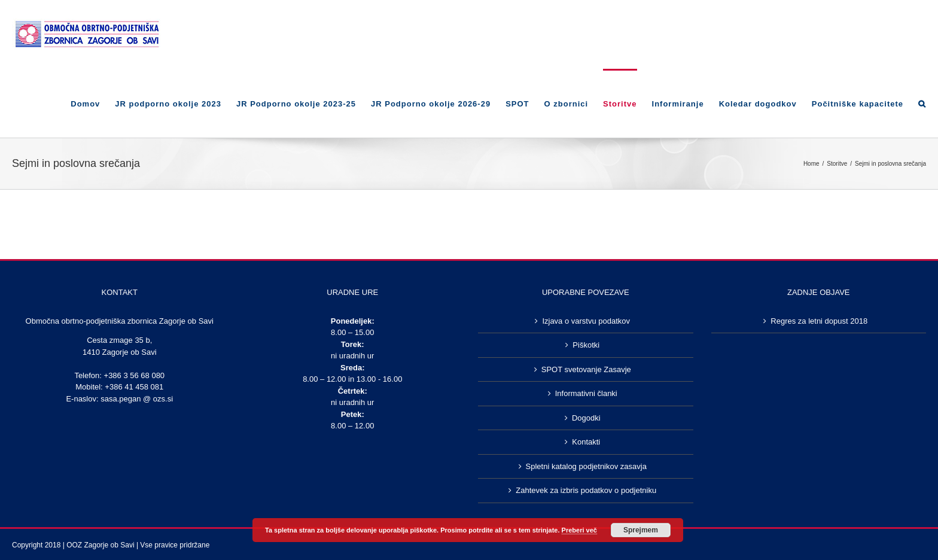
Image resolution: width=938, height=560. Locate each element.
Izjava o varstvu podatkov (586, 321)
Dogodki (586, 418)
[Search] (922, 103)
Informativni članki (586, 393)
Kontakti (586, 442)
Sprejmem (641, 530)
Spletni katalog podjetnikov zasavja (586, 466)
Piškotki (586, 345)
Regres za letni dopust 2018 (819, 321)
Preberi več (579, 530)
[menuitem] (93, 103)
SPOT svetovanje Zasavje (586, 369)
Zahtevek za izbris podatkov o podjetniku (586, 490)
